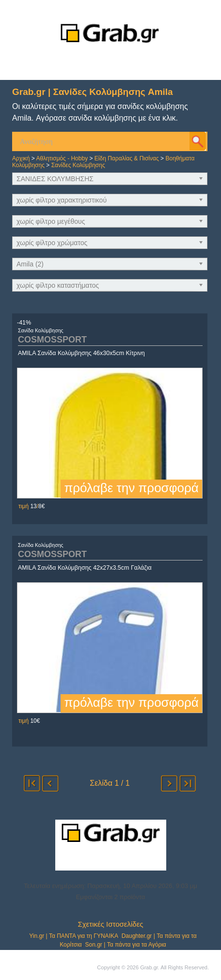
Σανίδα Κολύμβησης (41, 330)
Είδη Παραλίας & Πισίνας (127, 158)
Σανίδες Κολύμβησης (78, 165)
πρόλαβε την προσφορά (131, 488)
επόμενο (169, 783)
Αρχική (21, 158)
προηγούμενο (50, 783)
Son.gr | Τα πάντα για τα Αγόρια (125, 945)
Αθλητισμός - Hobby (62, 158)
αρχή (32, 783)
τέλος (188, 783)
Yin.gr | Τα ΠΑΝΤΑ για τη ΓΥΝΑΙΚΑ (74, 936)
